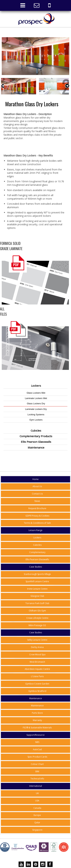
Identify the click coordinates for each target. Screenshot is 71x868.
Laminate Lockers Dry (36, 409)
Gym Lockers (36, 420)
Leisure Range (35, 530)
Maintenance (36, 698)
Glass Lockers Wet (36, 393)
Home (35, 479)
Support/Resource (35, 735)
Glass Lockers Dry (36, 404)
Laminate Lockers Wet (36, 398)
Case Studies (36, 567)
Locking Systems (36, 415)
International (36, 786)
